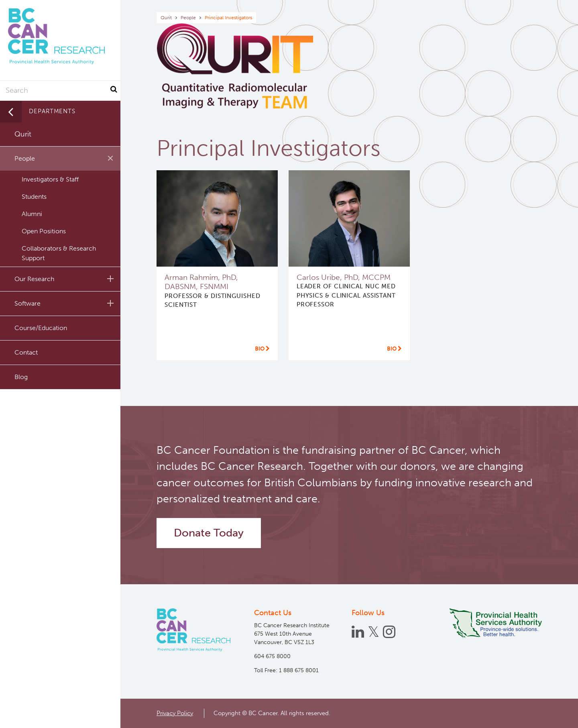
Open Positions (44, 231)
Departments (52, 111)
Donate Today (209, 533)
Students (34, 197)
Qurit (166, 18)
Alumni (32, 214)
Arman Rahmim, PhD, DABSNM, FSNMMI (201, 282)
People (188, 18)
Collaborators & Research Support (59, 253)
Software (65, 303)
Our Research (65, 279)
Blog (21, 377)
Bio (262, 349)
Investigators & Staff (50, 179)
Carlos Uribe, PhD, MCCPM (344, 277)
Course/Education (41, 328)
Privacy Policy (175, 713)
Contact (26, 352)
